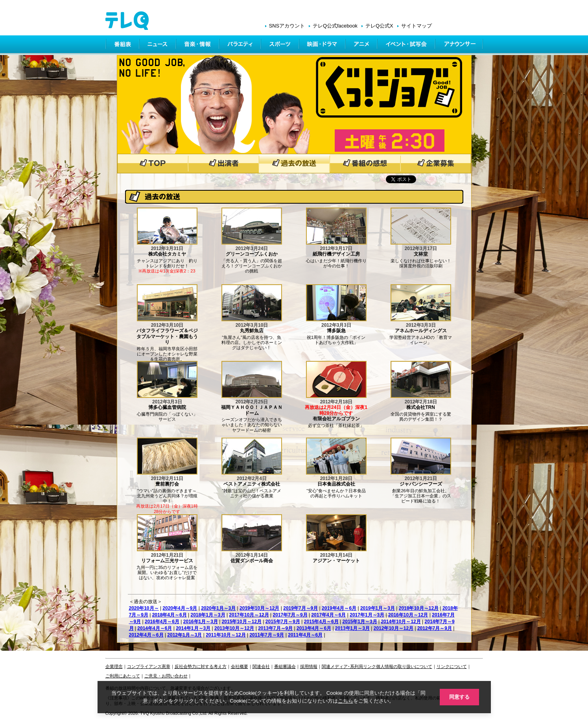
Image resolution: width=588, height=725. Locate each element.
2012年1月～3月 (184, 635)
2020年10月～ (144, 608)
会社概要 (240, 666)
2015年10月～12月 (242, 622)
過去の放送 (294, 164)
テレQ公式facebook (335, 26)
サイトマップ (417, 26)
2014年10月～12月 (401, 622)
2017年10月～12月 (249, 615)
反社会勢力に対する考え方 (201, 666)
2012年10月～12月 (394, 628)
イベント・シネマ (407, 45)
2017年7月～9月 (290, 615)
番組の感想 (365, 164)
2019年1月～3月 (378, 608)
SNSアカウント (287, 26)
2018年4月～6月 (170, 615)
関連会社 (261, 666)
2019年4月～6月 (339, 608)
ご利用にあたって (123, 676)
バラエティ (241, 45)
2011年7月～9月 (267, 635)
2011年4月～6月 (305, 635)
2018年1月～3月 (208, 615)
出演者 (223, 164)
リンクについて (452, 666)
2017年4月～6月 (328, 615)
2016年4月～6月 (162, 622)
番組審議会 (285, 666)
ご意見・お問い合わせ (166, 676)
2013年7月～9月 (275, 628)
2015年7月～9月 (283, 622)
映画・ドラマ (323, 45)
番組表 (123, 45)
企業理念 (114, 666)
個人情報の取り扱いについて (404, 666)
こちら (346, 701)
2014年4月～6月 (155, 628)
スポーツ (281, 45)
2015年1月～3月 (360, 622)
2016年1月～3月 (201, 622)
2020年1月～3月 (218, 608)
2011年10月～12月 (226, 635)
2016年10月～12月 (408, 615)
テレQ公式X (379, 26)
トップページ (153, 164)
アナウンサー (459, 45)
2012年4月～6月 (146, 635)
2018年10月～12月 (419, 608)
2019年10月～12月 (259, 608)
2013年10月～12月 (234, 628)
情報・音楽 (198, 45)
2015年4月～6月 (321, 622)
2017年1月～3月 (367, 615)
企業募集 (436, 164)
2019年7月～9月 (300, 608)
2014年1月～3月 (193, 628)
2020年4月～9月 (180, 608)
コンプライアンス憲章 (149, 666)
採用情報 (309, 666)
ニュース (158, 45)
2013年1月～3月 (352, 628)
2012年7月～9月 (435, 628)
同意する (459, 697)
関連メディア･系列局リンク (349, 666)
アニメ (362, 45)
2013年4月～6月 (314, 628)
